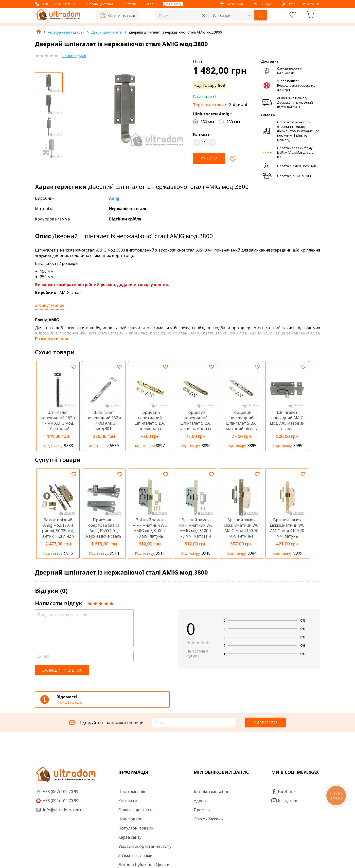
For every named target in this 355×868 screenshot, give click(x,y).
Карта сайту (130, 837)
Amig (114, 198)
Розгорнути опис (52, 339)
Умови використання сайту (145, 846)
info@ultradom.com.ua (60, 810)
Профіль (202, 810)
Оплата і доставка (100, 4)
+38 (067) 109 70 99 (56, 4)
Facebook (284, 792)
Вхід (292, 4)
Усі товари (221, 15)
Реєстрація (311, 4)
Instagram (284, 801)
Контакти (129, 4)
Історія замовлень (212, 792)
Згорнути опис (50, 305)
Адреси (201, 801)
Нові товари (130, 819)
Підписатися (266, 722)
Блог (149, 4)
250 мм (233, 122)
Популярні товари (136, 828)
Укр (257, 4)
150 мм (207, 122)
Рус (268, 4)
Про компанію (132, 792)
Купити (209, 159)
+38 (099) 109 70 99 (57, 801)
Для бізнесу (173, 4)
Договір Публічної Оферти (144, 865)
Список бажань (208, 819)
